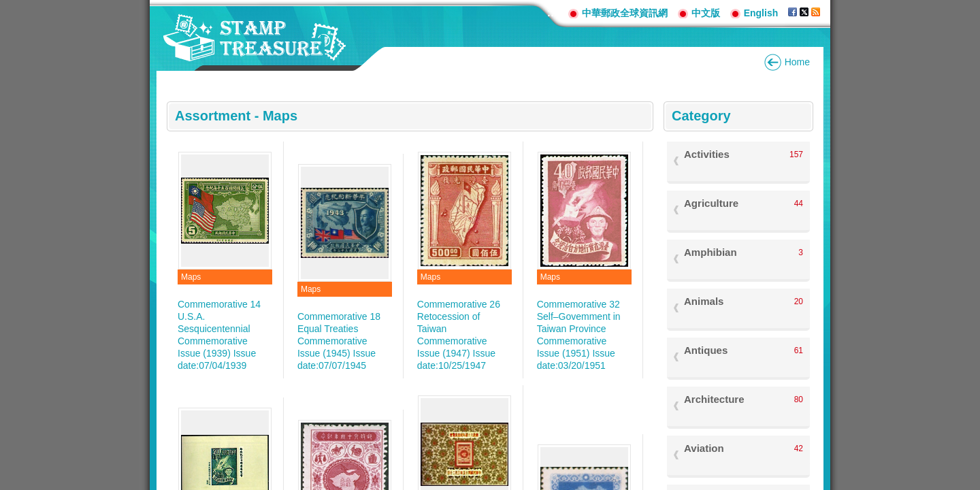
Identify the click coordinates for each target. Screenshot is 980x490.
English (761, 13)
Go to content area (7, 7)
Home (797, 62)
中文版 (706, 13)
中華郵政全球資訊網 (625, 13)
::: (553, 13)
